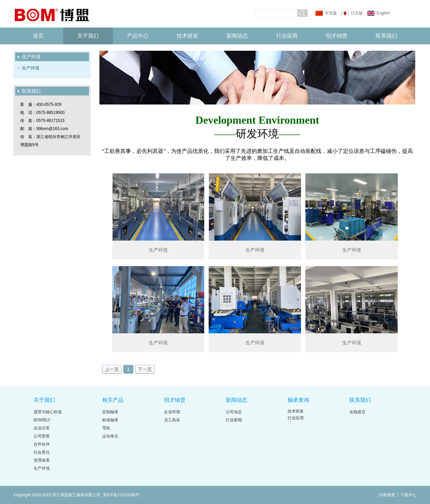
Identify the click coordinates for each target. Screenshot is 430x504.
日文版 (357, 13)
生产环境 (31, 68)
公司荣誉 (42, 436)
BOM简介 (42, 420)
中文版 (331, 13)
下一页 (145, 369)
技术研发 (187, 36)
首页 (38, 36)
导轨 (106, 428)
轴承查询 (298, 400)
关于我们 (88, 36)
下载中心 (408, 495)
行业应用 (287, 36)
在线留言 (357, 412)
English (383, 13)
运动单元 (110, 436)
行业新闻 (234, 420)
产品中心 (138, 36)
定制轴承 (110, 412)
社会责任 (42, 452)
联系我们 (386, 36)
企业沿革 (42, 428)
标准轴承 (110, 420)
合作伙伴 (42, 444)
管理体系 (42, 460)
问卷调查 (388, 495)
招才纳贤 (337, 36)
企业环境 (172, 412)
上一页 (112, 369)
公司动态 (234, 412)
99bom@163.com (52, 129)
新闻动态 (237, 36)
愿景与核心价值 (48, 412)
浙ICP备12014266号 (121, 495)
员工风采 (172, 420)
